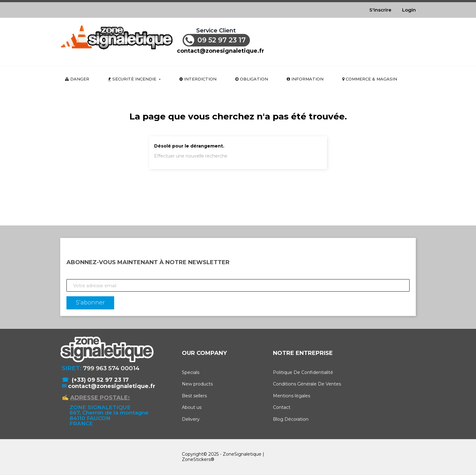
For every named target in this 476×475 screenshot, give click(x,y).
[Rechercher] (339, 40)
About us (192, 407)
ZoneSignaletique (242, 454)
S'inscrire (380, 10)
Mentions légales (291, 396)
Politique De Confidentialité (303, 372)
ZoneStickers (196, 459)
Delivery (191, 419)
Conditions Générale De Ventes (307, 384)
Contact (282, 407)
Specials (191, 372)
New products (197, 384)
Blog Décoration (291, 419)
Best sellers (194, 396)
